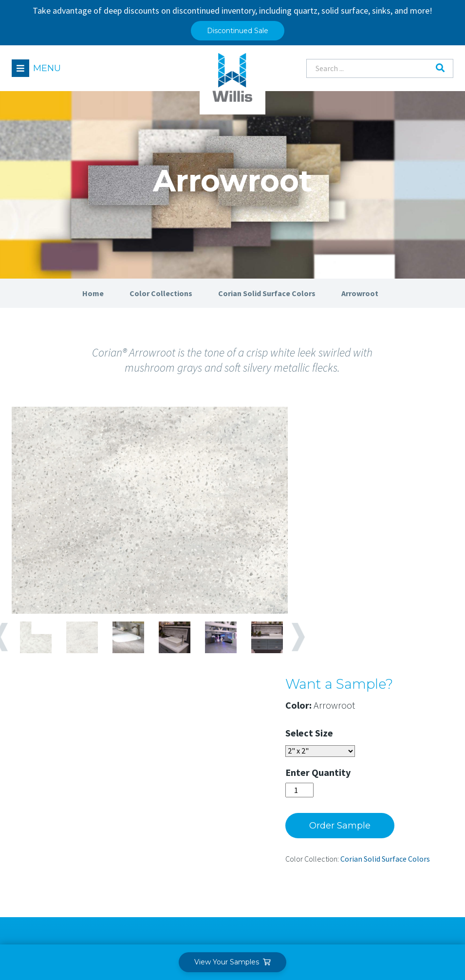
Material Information (411, 777)
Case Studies (396, 795)
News (284, 831)
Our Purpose (296, 795)
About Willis (300, 753)
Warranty (391, 867)
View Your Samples (232, 962)
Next (299, 646)
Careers (288, 813)
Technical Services (205, 831)
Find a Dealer (40, 867)
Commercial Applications (196, 808)
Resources (395, 753)
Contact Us (294, 849)
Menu (47, 68)
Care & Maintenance (408, 831)
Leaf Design (432, 924)
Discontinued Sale (238, 31)
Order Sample (364, 565)
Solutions (193, 753)
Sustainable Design (407, 849)
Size (348, 473)
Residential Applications (196, 781)
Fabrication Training (409, 813)
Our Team (291, 777)
